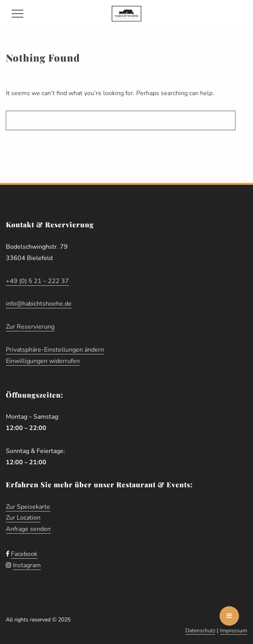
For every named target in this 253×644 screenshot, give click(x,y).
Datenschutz (200, 631)
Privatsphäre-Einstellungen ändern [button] (55, 350)
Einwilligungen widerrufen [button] (43, 361)
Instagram (27, 565)
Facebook (24, 554)
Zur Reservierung (30, 327)
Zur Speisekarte (28, 507)
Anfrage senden (28, 529)
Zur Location (23, 518)
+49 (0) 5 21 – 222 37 (37, 281)
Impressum (234, 631)
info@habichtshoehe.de (39, 304)
